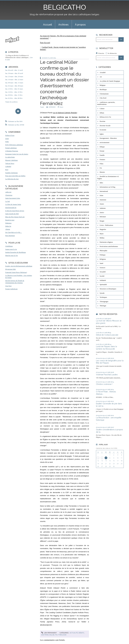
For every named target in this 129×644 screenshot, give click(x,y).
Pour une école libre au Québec (15, 176)
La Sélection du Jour (12, 179)
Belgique (103, 85)
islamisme (103, 200)
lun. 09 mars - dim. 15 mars (14, 83)
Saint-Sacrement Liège (13, 198)
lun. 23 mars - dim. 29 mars (14, 77)
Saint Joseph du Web (12, 214)
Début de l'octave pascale (107, 335)
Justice (102, 213)
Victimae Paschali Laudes (107, 375)
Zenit (7, 139)
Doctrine (45, 635)
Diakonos (8, 223)
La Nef (8, 201)
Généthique (9, 246)
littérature (103, 217)
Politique (103, 255)
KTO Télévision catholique (14, 145)
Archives (63, 25)
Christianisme (104, 94)
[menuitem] (47, 24)
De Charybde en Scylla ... (14, 232)
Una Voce (8, 286)
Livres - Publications (106, 225)
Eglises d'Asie (10, 135)
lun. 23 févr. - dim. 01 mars (14, 89)
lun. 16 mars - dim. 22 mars (14, 80)
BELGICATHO (65, 7)
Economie (103, 130)
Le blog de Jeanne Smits (13, 204)
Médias (102, 238)
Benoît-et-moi (10, 220)
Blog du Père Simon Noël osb (15, 217)
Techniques (103, 297)
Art (101, 77)
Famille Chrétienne (11, 173)
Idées (101, 183)
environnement (104, 143)
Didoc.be (8, 226)
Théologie (62, 635)
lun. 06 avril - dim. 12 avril (14, 70)
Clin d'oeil (103, 98)
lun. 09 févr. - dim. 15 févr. (14, 95)
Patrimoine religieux (106, 242)
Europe (102, 151)
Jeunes (102, 204)
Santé (101, 263)
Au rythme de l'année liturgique (110, 81)
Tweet (42, 107)
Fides (7, 142)
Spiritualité (103, 285)
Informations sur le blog (107, 187)
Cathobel (8, 166)
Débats (81, 633)
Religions (103, 259)
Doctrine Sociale (105, 126)
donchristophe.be (11, 208)
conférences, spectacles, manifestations (106, 103)
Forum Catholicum (11, 289)
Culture (102, 109)
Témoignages (104, 302)
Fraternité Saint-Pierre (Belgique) (16, 272)
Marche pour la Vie (12, 256)
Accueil (47, 25)
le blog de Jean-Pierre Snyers (15, 211)
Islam (101, 195)
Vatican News (10, 163)
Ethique (102, 147)
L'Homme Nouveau (12, 151)
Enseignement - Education (108, 138)
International (104, 191)
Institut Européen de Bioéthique (16, 252)
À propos (80, 25)
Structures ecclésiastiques (108, 289)
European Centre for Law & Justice (17, 154)
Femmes (102, 160)
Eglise (52, 635)
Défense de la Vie (105, 117)
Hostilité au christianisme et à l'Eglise (108, 178)
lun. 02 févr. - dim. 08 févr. (14, 98)
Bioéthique (103, 90)
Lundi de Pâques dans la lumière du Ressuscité (106, 348)
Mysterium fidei (11, 269)
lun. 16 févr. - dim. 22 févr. (14, 92)
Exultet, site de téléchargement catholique (19, 266)
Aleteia (8, 229)
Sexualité (103, 272)
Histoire (102, 172)
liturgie (102, 221)
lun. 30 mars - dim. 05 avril (14, 73)
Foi (56, 635)
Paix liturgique (10, 236)
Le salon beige (10, 157)
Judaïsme (103, 208)
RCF (7, 170)
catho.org (8, 192)
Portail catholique (11, 148)
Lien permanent (49, 633)
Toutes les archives (11, 102)
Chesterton (9, 195)
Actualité (74, 633)
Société (102, 276)
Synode (102, 293)
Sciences (102, 268)
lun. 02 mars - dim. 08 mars (14, 86)
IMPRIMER (51, 107)
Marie (102, 234)
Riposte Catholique (11, 160)
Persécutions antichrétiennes (109, 246)
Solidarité (103, 280)
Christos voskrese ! (104, 384)
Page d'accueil (45, 43)
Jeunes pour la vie (11, 249)
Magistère (103, 229)
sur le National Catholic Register (65, 113)
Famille (102, 155)
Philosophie (103, 251)
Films (101, 164)
